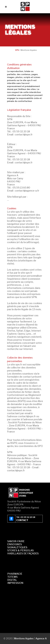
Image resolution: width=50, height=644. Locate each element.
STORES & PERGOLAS (21, 550)
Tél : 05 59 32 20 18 (26, 517)
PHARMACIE (15, 574)
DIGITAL (12, 580)
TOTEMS (12, 577)
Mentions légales (24, 638)
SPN (17, 50)
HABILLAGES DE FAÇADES (23, 553)
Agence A (41, 638)
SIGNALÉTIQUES (17, 547)
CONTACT (22, 520)
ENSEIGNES (15, 544)
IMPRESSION (15, 583)
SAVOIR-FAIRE (16, 541)
